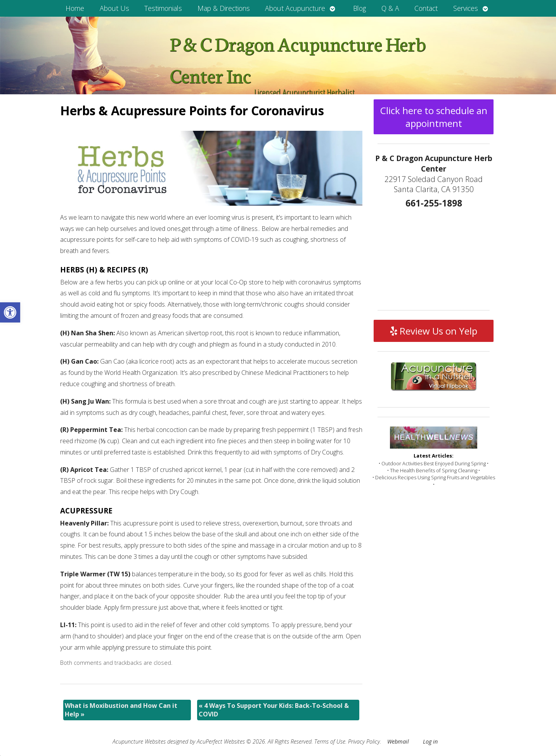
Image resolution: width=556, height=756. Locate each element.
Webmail (398, 741)
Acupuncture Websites (139, 741)
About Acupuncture (295, 8)
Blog (359, 8)
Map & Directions (224, 8)
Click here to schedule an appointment (434, 117)
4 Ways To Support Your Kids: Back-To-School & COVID (274, 710)
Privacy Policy (364, 741)
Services (466, 8)
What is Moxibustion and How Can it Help (121, 710)
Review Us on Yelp (434, 331)
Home (75, 8)
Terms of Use (330, 741)
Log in (430, 741)
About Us (114, 8)
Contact (426, 8)
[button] (10, 312)
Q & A (390, 8)
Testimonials (163, 8)
